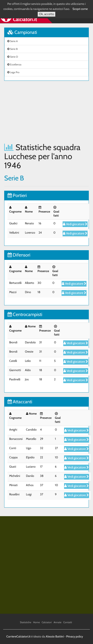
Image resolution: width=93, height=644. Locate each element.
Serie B (12, 49)
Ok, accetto (46, 14)
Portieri (17, 195)
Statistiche (26, 622)
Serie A (12, 41)
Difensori (19, 255)
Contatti (68, 622)
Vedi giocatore (75, 224)
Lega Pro (13, 72)
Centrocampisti (25, 314)
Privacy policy (75, 636)
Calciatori (47, 622)
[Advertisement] (46, 112)
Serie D (13, 57)
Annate (57, 622)
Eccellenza (14, 64)
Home (36, 622)
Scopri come (80, 9)
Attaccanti (20, 402)
